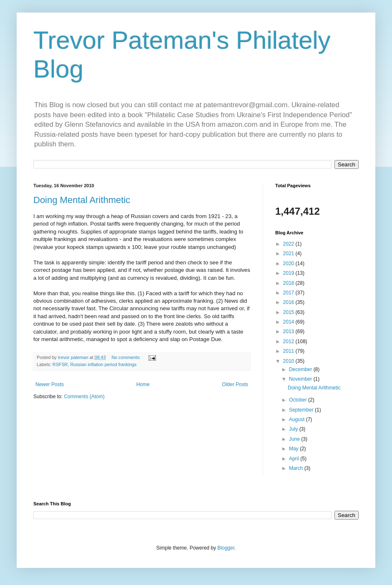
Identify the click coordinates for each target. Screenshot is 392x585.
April (295, 459)
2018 (289, 283)
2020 (289, 264)
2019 (289, 273)
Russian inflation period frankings (103, 364)
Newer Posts (50, 384)
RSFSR (60, 364)
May (294, 449)
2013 (289, 331)
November (301, 379)
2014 (289, 322)
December (301, 369)
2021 (289, 254)
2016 (289, 302)
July (294, 429)
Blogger (226, 548)
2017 (289, 293)
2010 (289, 361)
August (298, 419)
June (295, 439)
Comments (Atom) (84, 397)
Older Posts (235, 384)
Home (143, 384)
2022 (289, 244)
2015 (289, 312)
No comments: (127, 357)
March (297, 468)
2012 (289, 341)
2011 (289, 351)
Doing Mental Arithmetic (82, 200)
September (302, 410)
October (299, 400)
